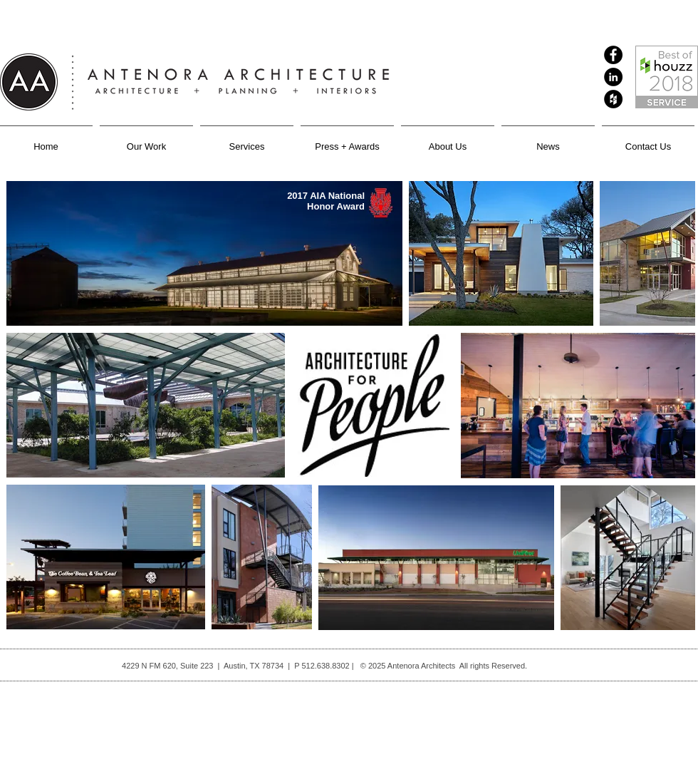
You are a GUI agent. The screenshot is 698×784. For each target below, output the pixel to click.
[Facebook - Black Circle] (613, 55)
